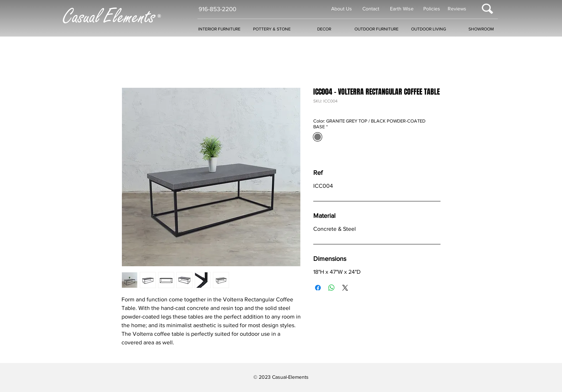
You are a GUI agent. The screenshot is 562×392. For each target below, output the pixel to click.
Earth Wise (402, 9)
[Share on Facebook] (318, 288)
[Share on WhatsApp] (332, 288)
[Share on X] (345, 288)
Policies (432, 9)
